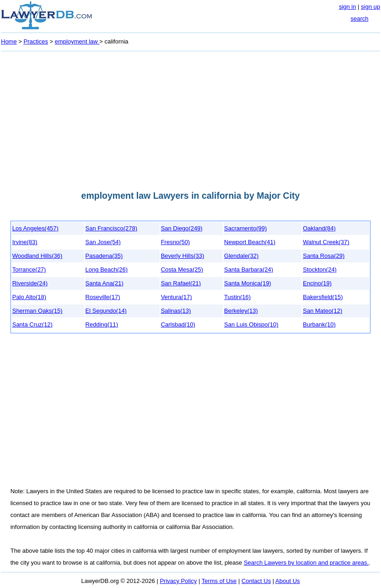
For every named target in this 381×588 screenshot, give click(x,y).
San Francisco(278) (111, 228)
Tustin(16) (237, 297)
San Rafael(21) (181, 283)
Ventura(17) (177, 297)
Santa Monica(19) (248, 283)
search (359, 19)
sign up (370, 7)
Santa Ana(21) (105, 283)
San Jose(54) (103, 242)
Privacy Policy (178, 581)
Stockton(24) (320, 269)
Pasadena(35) (104, 256)
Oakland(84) (319, 228)
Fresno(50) (176, 242)
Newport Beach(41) (250, 242)
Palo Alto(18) (29, 297)
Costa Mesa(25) (182, 269)
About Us (287, 581)
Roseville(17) (103, 297)
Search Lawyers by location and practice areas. (306, 563)
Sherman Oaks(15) (38, 311)
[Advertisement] (190, 118)
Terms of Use (219, 581)
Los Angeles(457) (35, 228)
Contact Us (256, 581)
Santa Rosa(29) (324, 256)
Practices (36, 41)
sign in (348, 7)
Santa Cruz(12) (32, 324)
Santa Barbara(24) (249, 269)
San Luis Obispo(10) (251, 324)
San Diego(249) (182, 228)
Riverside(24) (30, 283)
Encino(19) (317, 283)
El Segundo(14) (106, 311)
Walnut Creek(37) (326, 242)
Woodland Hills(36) (38, 256)
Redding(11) (102, 324)
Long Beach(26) (107, 269)
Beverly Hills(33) (183, 256)
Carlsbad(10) (178, 324)
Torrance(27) (29, 269)
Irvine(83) (25, 242)
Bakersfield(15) (323, 297)
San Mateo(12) (322, 311)
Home (9, 41)
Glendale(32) (241, 256)
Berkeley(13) (241, 311)
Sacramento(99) (245, 228)
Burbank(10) (319, 324)
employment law (77, 41)
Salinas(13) (176, 311)
